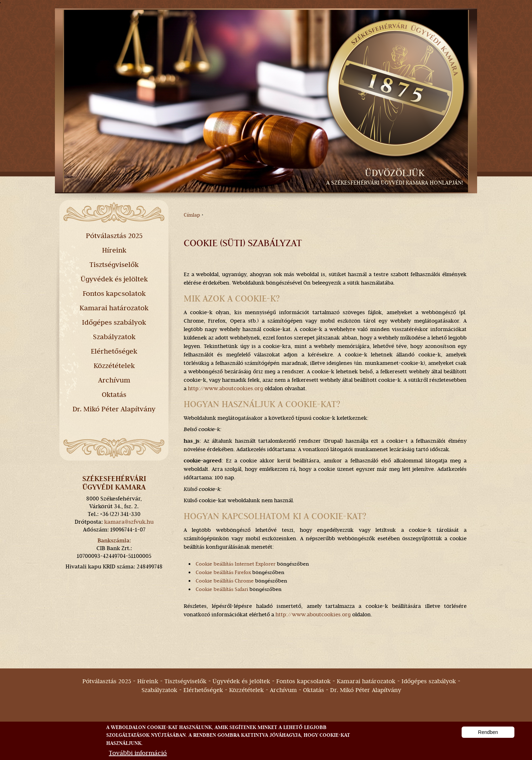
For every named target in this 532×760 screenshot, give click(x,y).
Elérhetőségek (114, 351)
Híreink (114, 250)
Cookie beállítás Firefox (223, 572)
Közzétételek (114, 366)
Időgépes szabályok (114, 322)
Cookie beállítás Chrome (224, 581)
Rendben (488, 733)
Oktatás (114, 394)
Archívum (114, 380)
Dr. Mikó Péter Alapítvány (114, 409)
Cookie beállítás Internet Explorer (236, 564)
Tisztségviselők (114, 264)
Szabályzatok (114, 337)
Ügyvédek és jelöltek (114, 279)
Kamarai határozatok (114, 308)
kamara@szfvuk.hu (129, 522)
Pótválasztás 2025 (114, 236)
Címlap (192, 215)
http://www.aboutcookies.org (226, 388)
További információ (138, 753)
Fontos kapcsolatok (114, 293)
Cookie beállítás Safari (221, 589)
